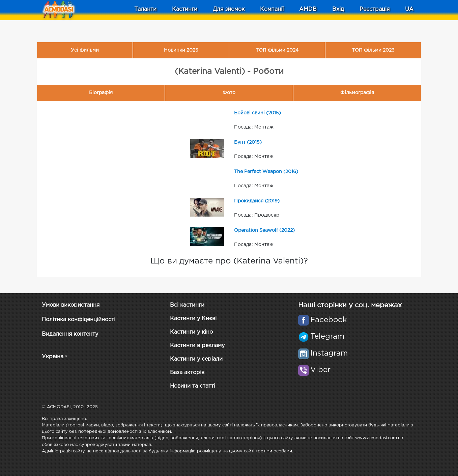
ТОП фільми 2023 (373, 50)
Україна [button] (53, 357)
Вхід (338, 9)
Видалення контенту (70, 334)
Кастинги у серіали (196, 359)
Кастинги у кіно (191, 332)
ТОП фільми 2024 (277, 50)
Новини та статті (193, 386)
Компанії (272, 9)
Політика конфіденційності (79, 320)
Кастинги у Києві (193, 319)
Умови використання (71, 305)
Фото (229, 93)
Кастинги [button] (185, 9)
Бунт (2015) (248, 142)
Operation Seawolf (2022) (264, 230)
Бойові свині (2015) (257, 113)
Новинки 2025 (181, 50)
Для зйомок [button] (229, 9)
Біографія (101, 93)
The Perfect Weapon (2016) (266, 172)
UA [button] (409, 9)
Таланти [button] (145, 9)
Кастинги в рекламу (197, 346)
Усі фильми (85, 50)
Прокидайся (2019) (257, 201)
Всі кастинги (187, 305)
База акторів (187, 373)
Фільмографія (357, 93)
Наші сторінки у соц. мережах (350, 305)
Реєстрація (375, 9)
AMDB (308, 9)
